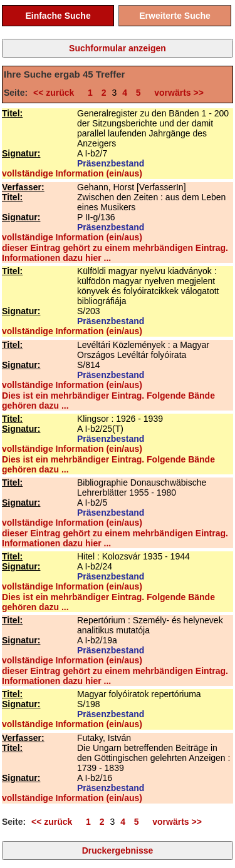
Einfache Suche (58, 16)
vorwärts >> (177, 93)
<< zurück (56, 93)
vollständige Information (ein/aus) (72, 173)
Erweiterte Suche (175, 16)
